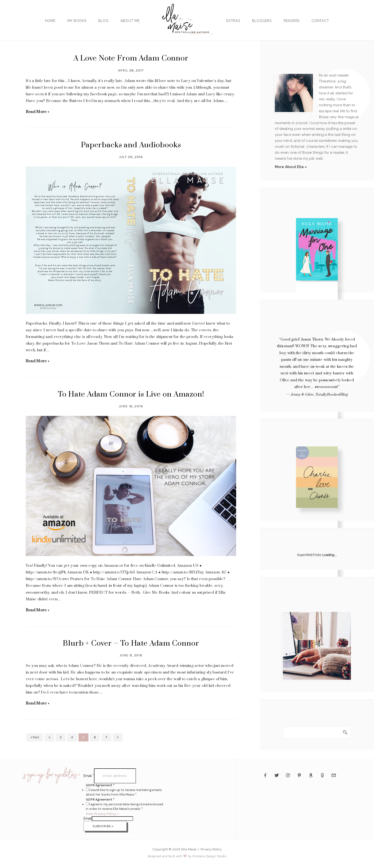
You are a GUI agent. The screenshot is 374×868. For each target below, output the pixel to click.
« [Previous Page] (49, 737)
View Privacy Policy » (102, 814)
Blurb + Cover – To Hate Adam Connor (131, 643)
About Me (130, 21)
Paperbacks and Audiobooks (131, 145)
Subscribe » (103, 826)
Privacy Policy (211, 849)
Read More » (38, 112)
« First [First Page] (35, 737)
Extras (233, 21)
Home (50, 21)
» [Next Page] (118, 737)
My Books (77, 21)
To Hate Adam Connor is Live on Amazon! (131, 394)
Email (89, 776)
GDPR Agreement (100, 785)
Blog (103, 21)
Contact (320, 21)
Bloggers (262, 21)
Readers (292, 21)
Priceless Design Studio (209, 856)
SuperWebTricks (309, 555)
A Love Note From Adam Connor (131, 58)
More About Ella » (291, 167)
